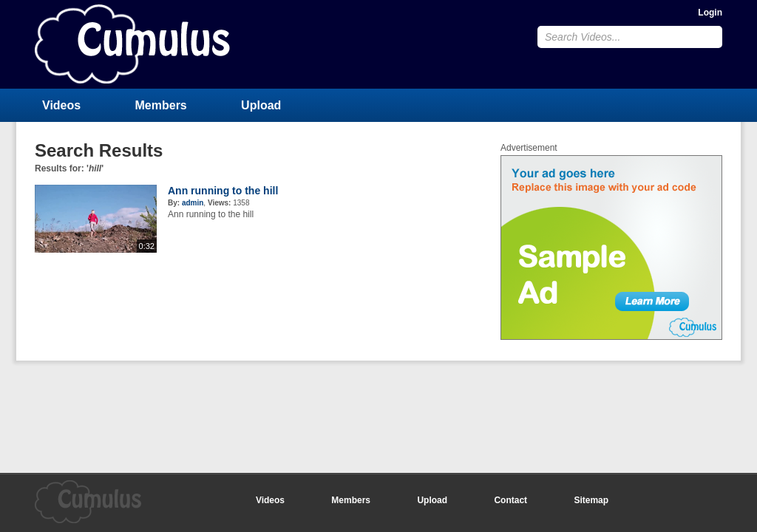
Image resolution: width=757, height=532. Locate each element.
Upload (261, 105)
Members (161, 105)
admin (193, 203)
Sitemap (591, 500)
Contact (510, 500)
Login (710, 13)
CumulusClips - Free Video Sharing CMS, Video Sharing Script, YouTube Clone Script (132, 44)
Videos (61, 105)
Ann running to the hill (223, 191)
